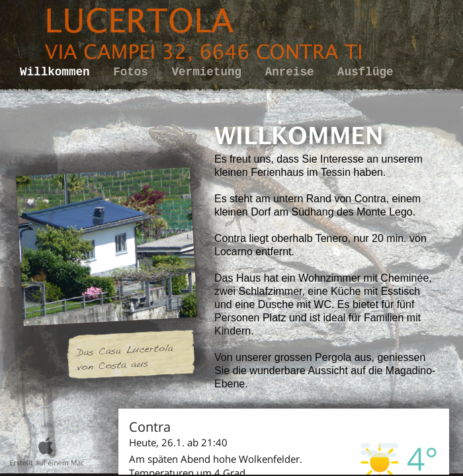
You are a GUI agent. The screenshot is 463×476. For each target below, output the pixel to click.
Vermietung (210, 72)
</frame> (284, 442)
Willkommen (58, 72)
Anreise (293, 72)
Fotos (134, 72)
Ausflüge (365, 72)
